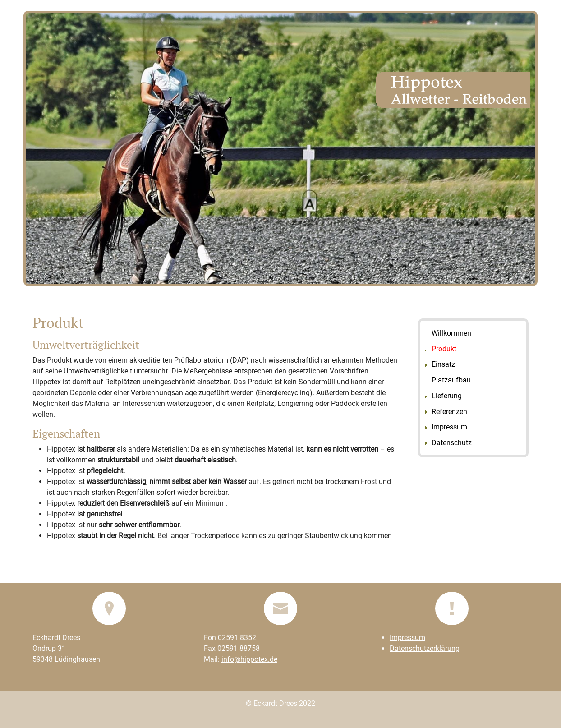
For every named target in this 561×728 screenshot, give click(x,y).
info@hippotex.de (249, 659)
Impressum (407, 638)
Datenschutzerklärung (425, 648)
